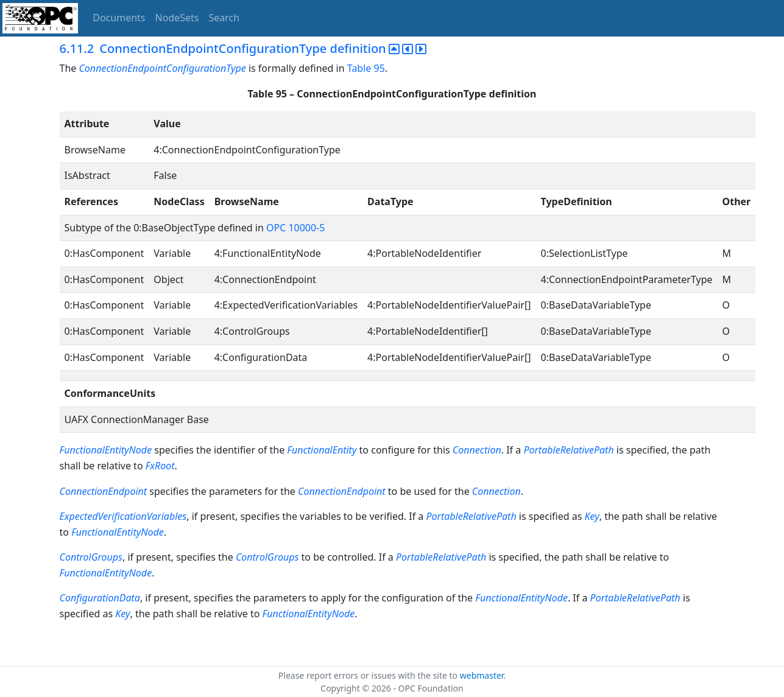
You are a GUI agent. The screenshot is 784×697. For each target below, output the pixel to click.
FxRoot (160, 466)
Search (224, 18)
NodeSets (177, 18)
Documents (119, 18)
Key (592, 516)
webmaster (482, 675)
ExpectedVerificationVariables (123, 516)
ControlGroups (91, 557)
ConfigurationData (100, 598)
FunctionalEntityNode (106, 450)
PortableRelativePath (570, 450)
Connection (477, 450)
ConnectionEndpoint (104, 491)
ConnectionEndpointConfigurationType (162, 68)
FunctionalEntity (322, 450)
